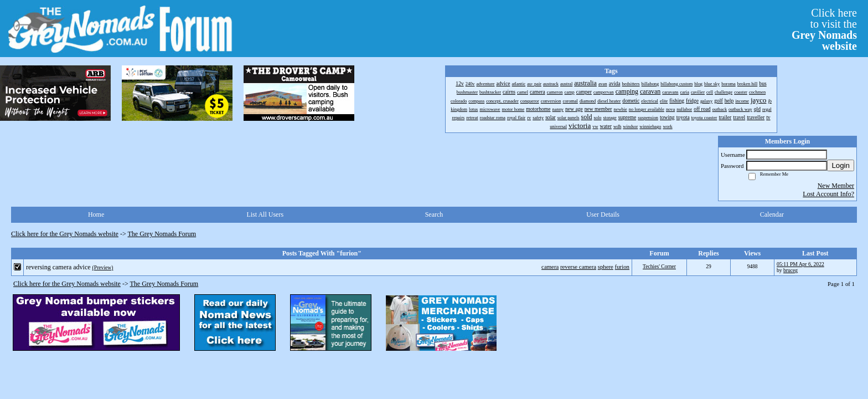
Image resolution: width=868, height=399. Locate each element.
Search (434, 214)
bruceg (790, 270)
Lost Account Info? (828, 194)
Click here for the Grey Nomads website (65, 234)
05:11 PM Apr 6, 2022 (800, 264)
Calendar (772, 214)
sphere (606, 267)
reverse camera (578, 267)
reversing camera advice (58, 267)
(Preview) (103, 267)
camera (550, 267)
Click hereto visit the (824, 29)
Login (841, 165)
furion (622, 267)
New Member (836, 186)
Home (96, 214)
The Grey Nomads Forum (162, 234)
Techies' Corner (659, 266)
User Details (603, 214)
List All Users (265, 214)
